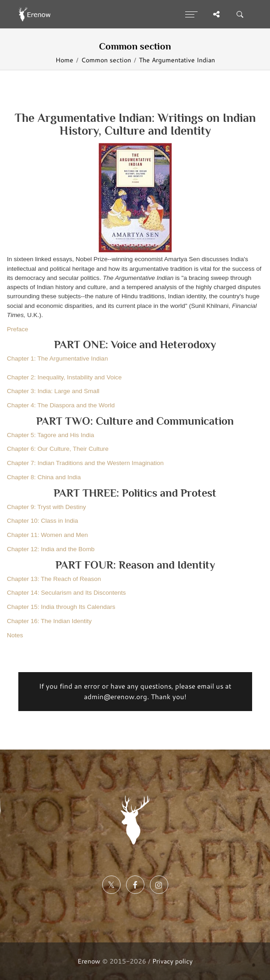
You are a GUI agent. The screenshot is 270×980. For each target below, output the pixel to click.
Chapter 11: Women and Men (47, 535)
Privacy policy (172, 961)
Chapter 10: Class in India (42, 521)
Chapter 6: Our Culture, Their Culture (58, 449)
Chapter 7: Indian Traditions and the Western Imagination (85, 463)
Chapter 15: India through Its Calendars (61, 607)
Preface (18, 329)
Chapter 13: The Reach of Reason (54, 579)
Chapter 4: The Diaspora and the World (61, 405)
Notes (15, 635)
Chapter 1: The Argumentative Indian (57, 359)
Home (64, 60)
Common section (106, 60)
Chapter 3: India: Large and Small (53, 391)
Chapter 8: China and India (44, 477)
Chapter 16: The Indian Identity (49, 621)
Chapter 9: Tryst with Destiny (47, 507)
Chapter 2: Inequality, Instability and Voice (64, 377)
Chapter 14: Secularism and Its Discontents (66, 593)
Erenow (89, 961)
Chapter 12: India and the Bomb (51, 549)
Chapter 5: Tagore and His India (50, 435)
